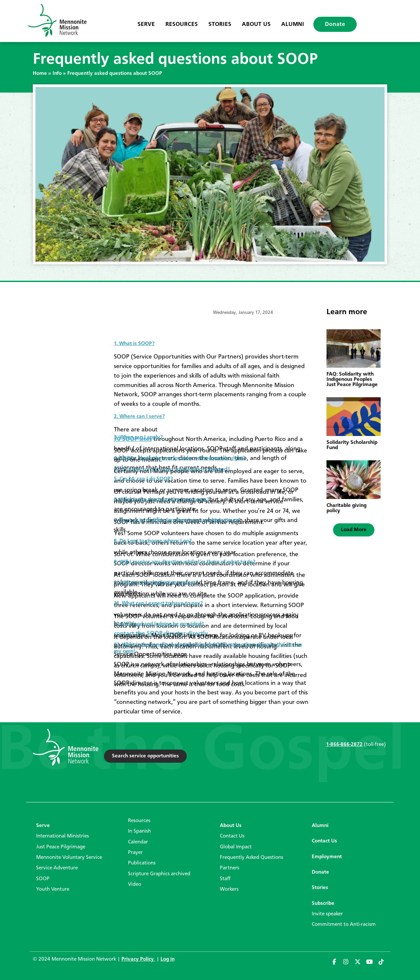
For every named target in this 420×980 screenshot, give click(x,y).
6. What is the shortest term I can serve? (162, 500)
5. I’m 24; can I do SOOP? (143, 479)
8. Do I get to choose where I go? (153, 541)
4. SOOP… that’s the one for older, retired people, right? (179, 458)
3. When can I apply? (138, 437)
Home (40, 74)
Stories (220, 24)
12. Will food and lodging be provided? (159, 624)
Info (57, 74)
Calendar (138, 842)
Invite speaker (327, 914)
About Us (256, 24)
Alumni (293, 24)
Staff (225, 879)
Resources (182, 24)
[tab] (211, 341)
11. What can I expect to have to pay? (158, 603)
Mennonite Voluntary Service (69, 858)
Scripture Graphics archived (159, 874)
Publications (142, 863)
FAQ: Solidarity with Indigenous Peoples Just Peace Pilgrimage (352, 380)
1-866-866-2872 (344, 745)
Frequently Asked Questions (252, 858)
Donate (335, 24)
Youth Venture (53, 889)
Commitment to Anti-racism (344, 925)
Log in (168, 959)
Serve (146, 24)
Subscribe (323, 904)
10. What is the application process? (156, 583)
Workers (229, 889)
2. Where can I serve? (139, 417)
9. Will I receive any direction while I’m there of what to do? (185, 562)
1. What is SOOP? (134, 344)
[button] (354, 530)
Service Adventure (57, 868)
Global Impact (236, 847)
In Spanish (139, 831)
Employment (327, 857)
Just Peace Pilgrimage (61, 847)
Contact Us (232, 836)
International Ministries (63, 836)
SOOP (43, 879)
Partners (230, 868)
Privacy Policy (138, 959)
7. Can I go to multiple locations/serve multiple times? (177, 520)
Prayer (135, 853)
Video (135, 884)
